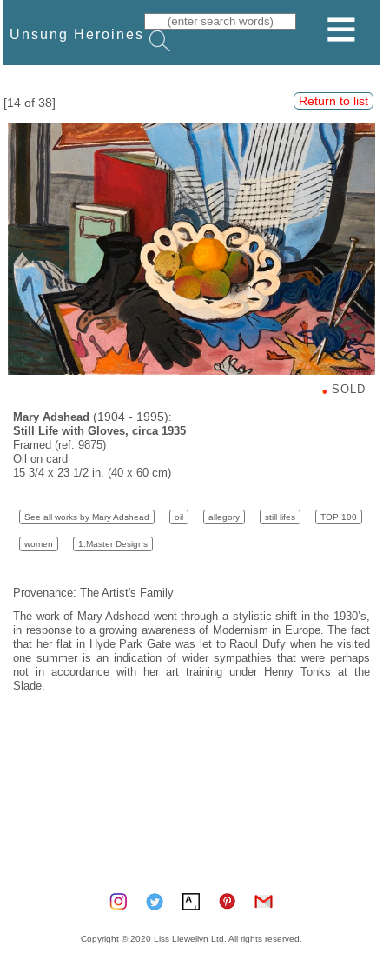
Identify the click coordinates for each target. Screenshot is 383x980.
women (39, 544)
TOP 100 (339, 517)
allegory (224, 517)
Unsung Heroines (77, 34)
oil (179, 517)
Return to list (333, 101)
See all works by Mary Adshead (87, 517)
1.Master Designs (113, 544)
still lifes (280, 517)
